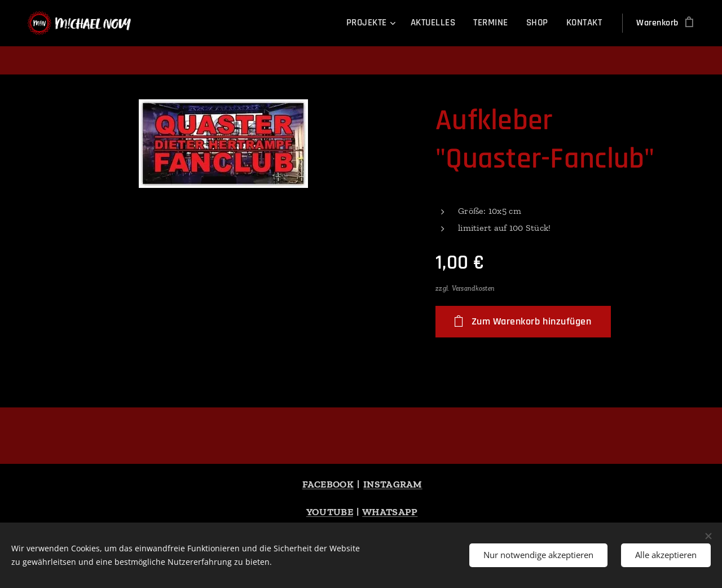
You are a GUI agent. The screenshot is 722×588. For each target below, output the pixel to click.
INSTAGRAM (393, 484)
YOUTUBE (330, 512)
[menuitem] (377, 23)
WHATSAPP (390, 512)
